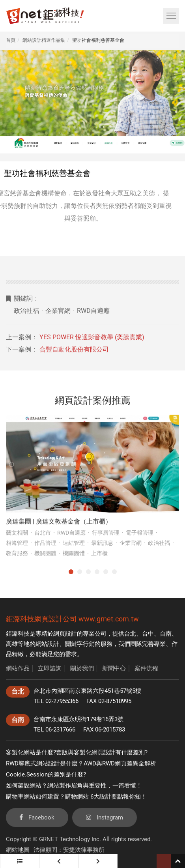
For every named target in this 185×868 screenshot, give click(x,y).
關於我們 (82, 668)
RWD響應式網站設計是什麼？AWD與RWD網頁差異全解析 (81, 763)
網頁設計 (65, 634)
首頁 (11, 40)
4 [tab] (97, 572)
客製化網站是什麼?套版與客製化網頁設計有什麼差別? (77, 752)
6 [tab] (114, 572)
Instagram (105, 817)
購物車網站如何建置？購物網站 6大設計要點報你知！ (76, 797)
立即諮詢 (50, 668)
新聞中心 (114, 668)
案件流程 (146, 668)
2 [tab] (80, 572)
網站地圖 (18, 850)
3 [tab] (88, 572)
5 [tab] (106, 572)
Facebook (37, 817)
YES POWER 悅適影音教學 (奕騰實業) (92, 337)
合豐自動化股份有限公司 (74, 349)
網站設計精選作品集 (44, 40)
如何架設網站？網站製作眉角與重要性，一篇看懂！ (74, 786)
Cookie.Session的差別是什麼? (46, 774)
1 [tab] (71, 572)
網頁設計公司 (56, 619)
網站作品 (18, 668)
